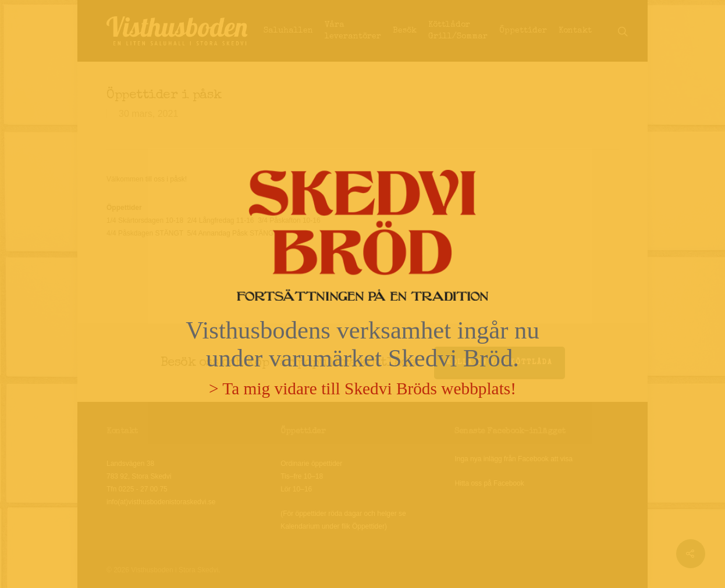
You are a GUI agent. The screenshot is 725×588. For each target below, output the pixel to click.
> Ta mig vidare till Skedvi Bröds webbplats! (362, 389)
